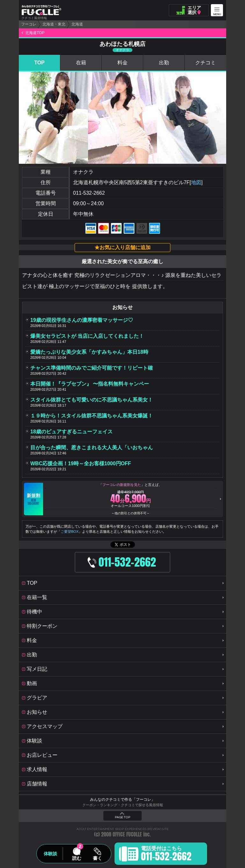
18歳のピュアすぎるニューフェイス (71, 432)
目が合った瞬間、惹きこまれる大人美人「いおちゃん (92, 448)
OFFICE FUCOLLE (127, 834)
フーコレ (29, 24)
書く (97, 858)
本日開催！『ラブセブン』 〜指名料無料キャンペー (90, 384)
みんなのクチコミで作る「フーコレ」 (122, 799)
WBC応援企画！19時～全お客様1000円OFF (81, 463)
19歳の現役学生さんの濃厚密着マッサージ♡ (82, 320)
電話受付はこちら (166, 855)
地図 (196, 182)
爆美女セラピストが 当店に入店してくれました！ (87, 336)
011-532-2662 (89, 193)
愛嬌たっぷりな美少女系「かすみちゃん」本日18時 (89, 352)
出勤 (164, 63)
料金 (122, 63)
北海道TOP (35, 33)
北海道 (77, 24)
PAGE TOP (122, 817)
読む (77, 858)
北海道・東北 (54, 24)
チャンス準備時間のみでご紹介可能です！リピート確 (92, 368)
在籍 (81, 63)
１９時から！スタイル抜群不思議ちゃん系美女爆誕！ (92, 416)
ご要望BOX (70, 532)
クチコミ (205, 63)
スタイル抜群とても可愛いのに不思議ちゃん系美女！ (92, 400)
